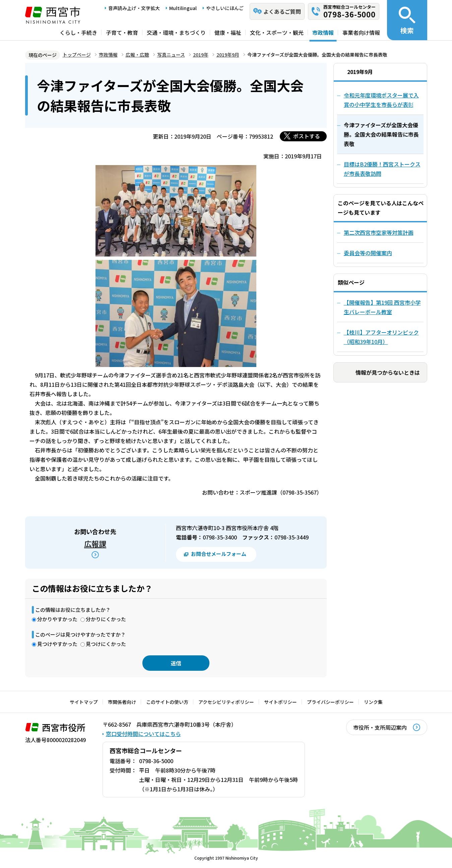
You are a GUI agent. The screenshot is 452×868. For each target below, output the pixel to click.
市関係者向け (122, 702)
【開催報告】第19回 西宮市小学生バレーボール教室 (382, 307)
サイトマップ (84, 702)
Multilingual (183, 8)
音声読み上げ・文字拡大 (134, 8)
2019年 (201, 55)
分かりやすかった (57, 619)
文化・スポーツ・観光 (277, 32)
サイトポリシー (280, 702)
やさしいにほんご (225, 8)
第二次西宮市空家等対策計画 (379, 232)
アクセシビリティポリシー (226, 702)
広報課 (95, 544)
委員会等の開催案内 (368, 253)
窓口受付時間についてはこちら (143, 734)
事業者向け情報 (361, 32)
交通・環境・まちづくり (176, 32)
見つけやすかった (57, 644)
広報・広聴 (137, 55)
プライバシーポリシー (330, 702)
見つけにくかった (106, 644)
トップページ (77, 55)
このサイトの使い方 (167, 702)
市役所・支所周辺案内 (380, 727)
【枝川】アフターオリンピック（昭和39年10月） (381, 337)
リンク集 (373, 702)
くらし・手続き (78, 32)
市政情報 (323, 32)
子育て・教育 (122, 32)
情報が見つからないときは (388, 372)
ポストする (307, 136)
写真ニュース (171, 55)
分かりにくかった (106, 619)
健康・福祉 (228, 32)
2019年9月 (228, 55)
